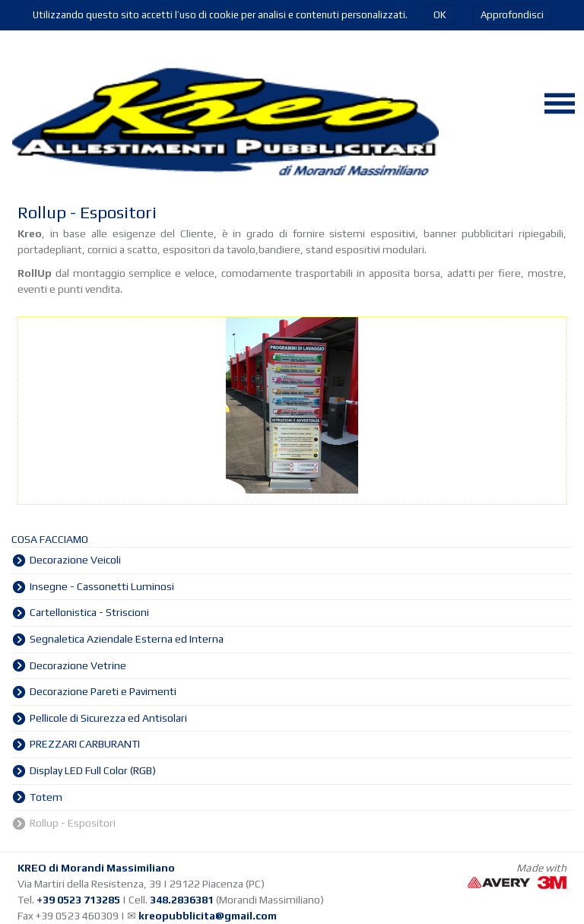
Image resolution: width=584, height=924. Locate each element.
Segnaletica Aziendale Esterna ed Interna (127, 639)
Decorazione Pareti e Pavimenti (103, 691)
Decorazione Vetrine (78, 665)
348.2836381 (182, 900)
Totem (46, 797)
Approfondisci (512, 15)
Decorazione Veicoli (75, 560)
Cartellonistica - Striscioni (89, 612)
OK (440, 15)
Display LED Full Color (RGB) (93, 770)
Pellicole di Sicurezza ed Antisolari (108, 718)
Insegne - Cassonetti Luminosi (102, 586)
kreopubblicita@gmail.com (208, 916)
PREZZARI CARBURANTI (85, 744)
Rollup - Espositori (73, 823)
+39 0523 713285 (78, 900)
